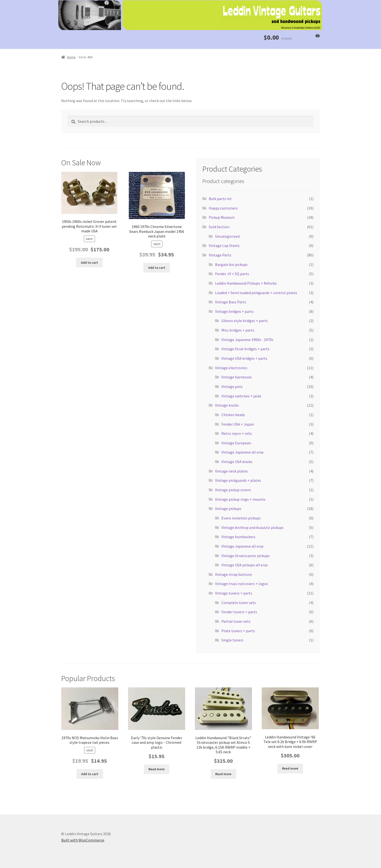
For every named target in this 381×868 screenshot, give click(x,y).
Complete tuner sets (239, 603)
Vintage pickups (228, 509)
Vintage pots (232, 386)
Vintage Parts (220, 255)
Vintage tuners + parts (234, 593)
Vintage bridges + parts (234, 311)
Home (71, 57)
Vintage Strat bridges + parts (245, 349)
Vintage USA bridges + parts (244, 358)
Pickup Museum (222, 217)
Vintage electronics (231, 368)
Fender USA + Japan (238, 424)
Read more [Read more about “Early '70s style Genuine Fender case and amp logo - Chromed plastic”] (156, 769)
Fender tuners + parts (239, 612)
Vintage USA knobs (237, 462)
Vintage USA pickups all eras (245, 565)
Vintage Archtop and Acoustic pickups (252, 527)
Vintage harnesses (237, 377)
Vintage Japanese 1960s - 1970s (247, 340)
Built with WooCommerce (83, 840)
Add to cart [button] (89, 263)
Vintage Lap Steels (224, 245)
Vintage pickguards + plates (238, 480)
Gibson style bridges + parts (245, 321)
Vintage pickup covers (233, 490)
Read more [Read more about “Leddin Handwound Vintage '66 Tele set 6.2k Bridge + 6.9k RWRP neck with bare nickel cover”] (290, 768)
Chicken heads (233, 415)
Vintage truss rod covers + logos (242, 584)
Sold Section (219, 227)
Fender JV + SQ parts (232, 274)
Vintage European (236, 443)
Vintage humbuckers (238, 537)
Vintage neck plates (231, 471)
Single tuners (232, 640)
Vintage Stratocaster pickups (246, 556)
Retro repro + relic (237, 433)
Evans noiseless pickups (241, 518)
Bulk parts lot (220, 199)
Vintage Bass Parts (231, 302)
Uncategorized (227, 236)
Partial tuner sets (236, 621)
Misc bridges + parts (238, 330)
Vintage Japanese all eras (242, 452)
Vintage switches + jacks (241, 396)
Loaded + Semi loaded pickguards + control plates (256, 293)
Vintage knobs (227, 405)
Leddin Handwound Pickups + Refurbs (246, 283)
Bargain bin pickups (231, 264)
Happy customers (223, 208)
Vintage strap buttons (234, 574)
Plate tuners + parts (238, 631)
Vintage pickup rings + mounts (240, 499)
